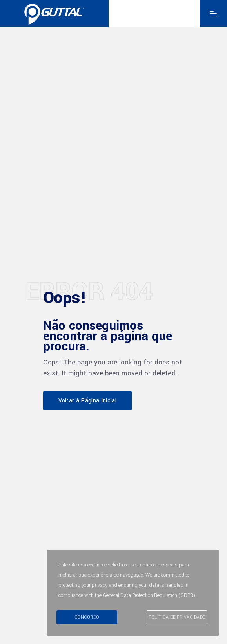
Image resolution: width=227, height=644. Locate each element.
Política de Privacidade (177, 617)
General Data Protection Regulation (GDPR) (149, 595)
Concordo (87, 617)
